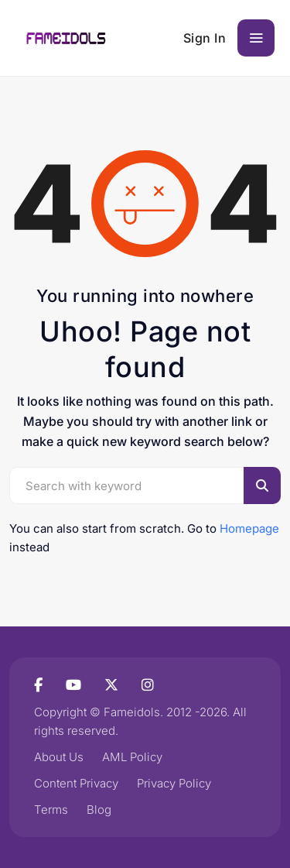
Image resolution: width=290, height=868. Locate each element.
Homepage (249, 528)
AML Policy (132, 757)
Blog (99, 810)
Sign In (205, 38)
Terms (51, 810)
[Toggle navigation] (256, 38)
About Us (59, 757)
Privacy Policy (174, 783)
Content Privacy (76, 783)
